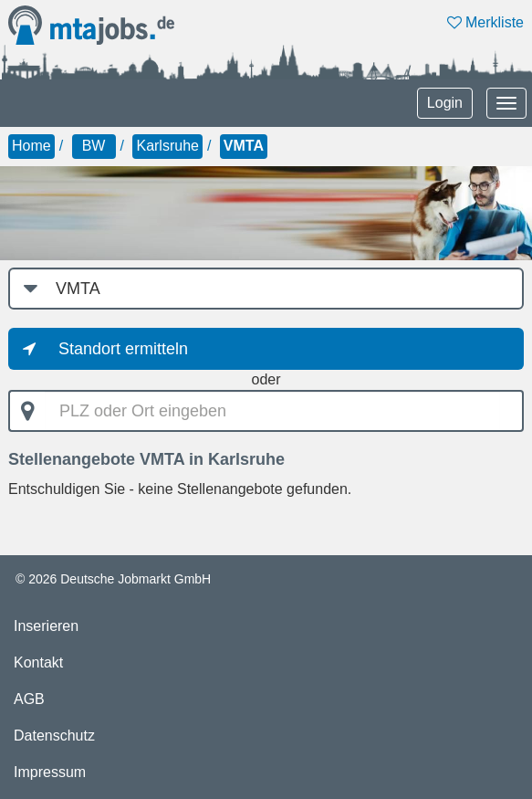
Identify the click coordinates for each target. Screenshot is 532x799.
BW (94, 146)
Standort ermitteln (123, 349)
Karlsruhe (167, 146)
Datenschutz (54, 736)
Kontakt (38, 662)
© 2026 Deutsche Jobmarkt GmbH (113, 579)
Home (31, 146)
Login (445, 103)
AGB (29, 699)
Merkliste (485, 22)
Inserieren (46, 626)
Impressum (50, 772)
